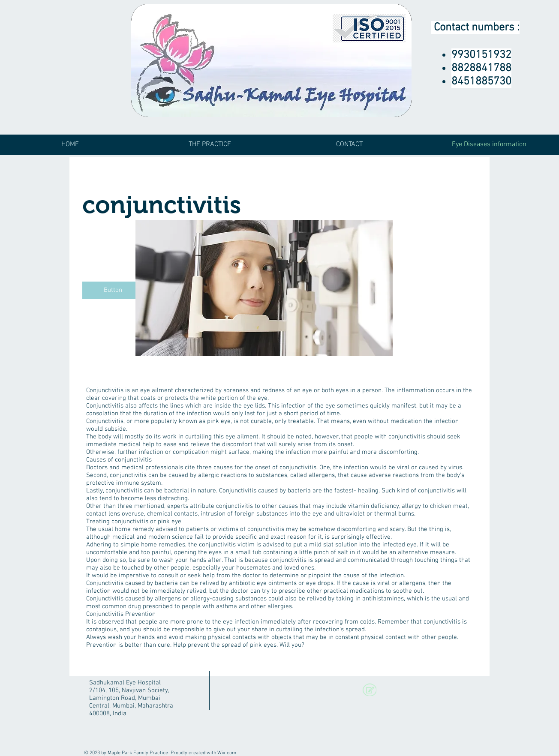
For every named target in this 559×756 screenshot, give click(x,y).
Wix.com (227, 753)
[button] (113, 290)
